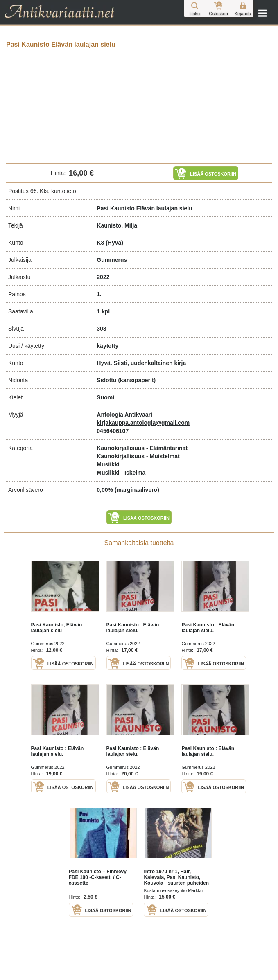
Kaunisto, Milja (117, 225)
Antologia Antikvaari (124, 415)
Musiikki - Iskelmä (121, 473)
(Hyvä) (114, 243)
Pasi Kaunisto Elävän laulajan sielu (144, 208)
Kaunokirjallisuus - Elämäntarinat (142, 448)
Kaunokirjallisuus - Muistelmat (138, 456)
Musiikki (108, 464)
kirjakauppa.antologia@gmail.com (143, 423)
